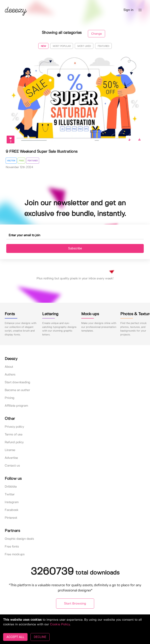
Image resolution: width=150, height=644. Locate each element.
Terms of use (13, 435)
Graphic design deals (19, 539)
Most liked (84, 46)
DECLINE (40, 637)
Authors (10, 375)
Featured (103, 46)
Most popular (62, 46)
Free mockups (15, 554)
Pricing (10, 398)
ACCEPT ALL (15, 637)
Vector (11, 161)
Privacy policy (14, 427)
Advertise (11, 458)
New (43, 46)
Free (21, 161)
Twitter (10, 494)
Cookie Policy (60, 624)
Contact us (12, 466)
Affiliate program (16, 406)
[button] (140, 10)
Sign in (128, 10)
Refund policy (14, 442)
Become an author (17, 390)
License (10, 450)
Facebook (12, 510)
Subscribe (75, 248)
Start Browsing (75, 604)
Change (96, 34)
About (9, 367)
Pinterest (11, 518)
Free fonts (12, 547)
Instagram (12, 502)
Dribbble (11, 487)
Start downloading (17, 382)
